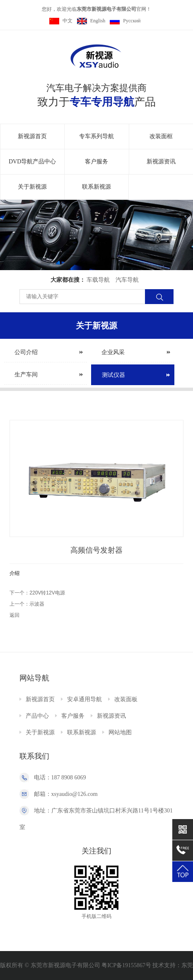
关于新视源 (32, 187)
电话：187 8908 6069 (60, 778)
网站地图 (120, 732)
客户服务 (96, 162)
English (91, 21)
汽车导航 (127, 280)
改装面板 (126, 699)
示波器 (37, 604)
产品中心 (37, 716)
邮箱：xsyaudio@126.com (66, 794)
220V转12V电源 (47, 593)
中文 (61, 21)
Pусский (125, 21)
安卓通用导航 (84, 699)
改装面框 (161, 136)
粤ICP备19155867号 (126, 965)
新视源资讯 (161, 162)
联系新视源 (96, 187)
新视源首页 (32, 136)
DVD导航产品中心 (32, 162)
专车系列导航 (96, 136)
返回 (14, 615)
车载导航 (98, 280)
